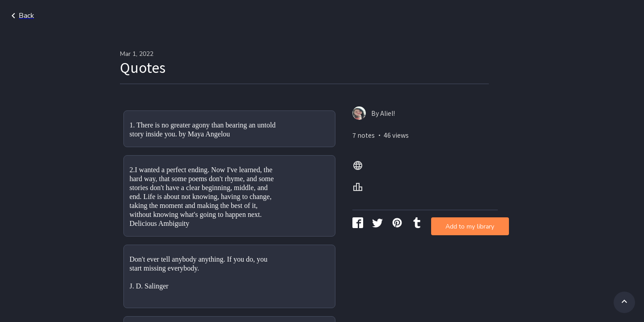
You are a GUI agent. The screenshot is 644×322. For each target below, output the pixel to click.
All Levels (610, 16)
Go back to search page (86, 16)
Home (529, 16)
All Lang (566, 16)
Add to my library (427, 145)
